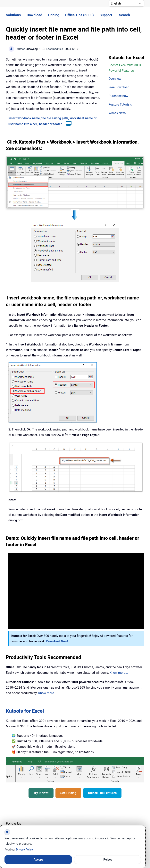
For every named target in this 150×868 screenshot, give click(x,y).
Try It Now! (41, 793)
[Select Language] (127, 3)
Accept (38, 860)
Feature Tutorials (120, 104)
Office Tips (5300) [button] (79, 15)
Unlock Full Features (102, 793)
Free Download (119, 87)
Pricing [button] (54, 15)
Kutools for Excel (25, 711)
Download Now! (57, 641)
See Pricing (68, 793)
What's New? (117, 113)
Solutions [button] (13, 15)
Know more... (119, 673)
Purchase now (118, 96)
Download (34, 15)
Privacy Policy (24, 850)
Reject (108, 860)
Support (106, 15)
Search (124, 15)
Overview (115, 79)
